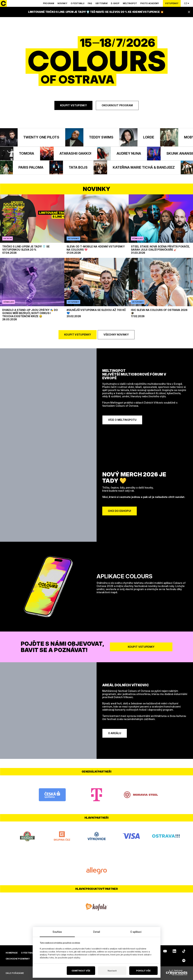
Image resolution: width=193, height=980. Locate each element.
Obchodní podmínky (18, 959)
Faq (90, 3)
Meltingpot (130, 3)
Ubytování (102, 3)
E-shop (115, 3)
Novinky (62, 3)
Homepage (12, 953)
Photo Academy (150, 3)
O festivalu (78, 3)
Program (49, 3)
